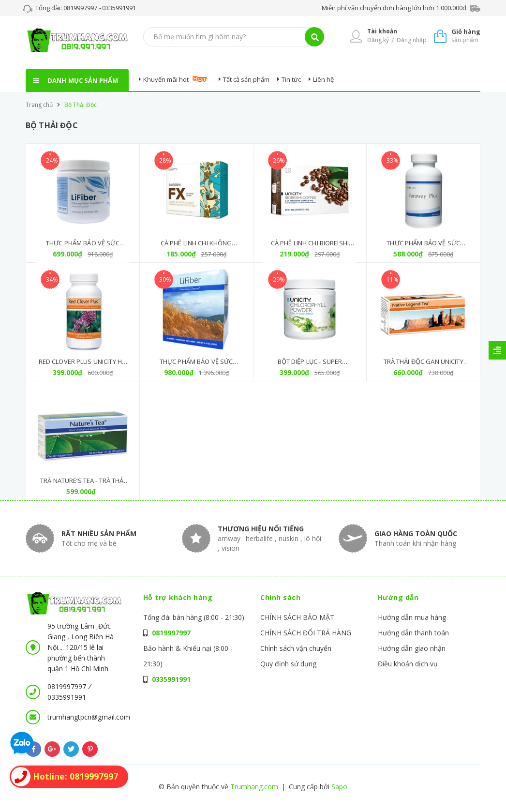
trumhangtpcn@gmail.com (89, 717)
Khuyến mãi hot (166, 79)
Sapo (339, 787)
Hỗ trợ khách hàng (178, 597)
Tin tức (291, 79)
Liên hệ (323, 79)
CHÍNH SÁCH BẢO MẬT (297, 617)
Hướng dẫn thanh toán (413, 633)
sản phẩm (466, 36)
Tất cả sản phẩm (246, 79)
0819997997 (81, 8)
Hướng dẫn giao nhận (412, 648)
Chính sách (280, 597)
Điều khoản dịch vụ (408, 664)
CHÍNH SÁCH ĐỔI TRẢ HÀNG (306, 633)
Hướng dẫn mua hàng (412, 617)
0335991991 (119, 8)
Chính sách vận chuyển (296, 648)
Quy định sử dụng (288, 664)
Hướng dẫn (398, 597)
